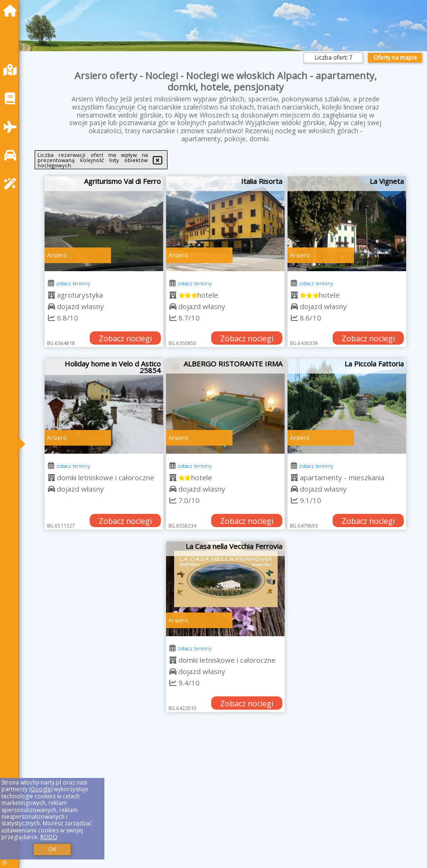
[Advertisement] (225, 801)
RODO (49, 837)
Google (41, 789)
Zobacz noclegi (125, 338)
